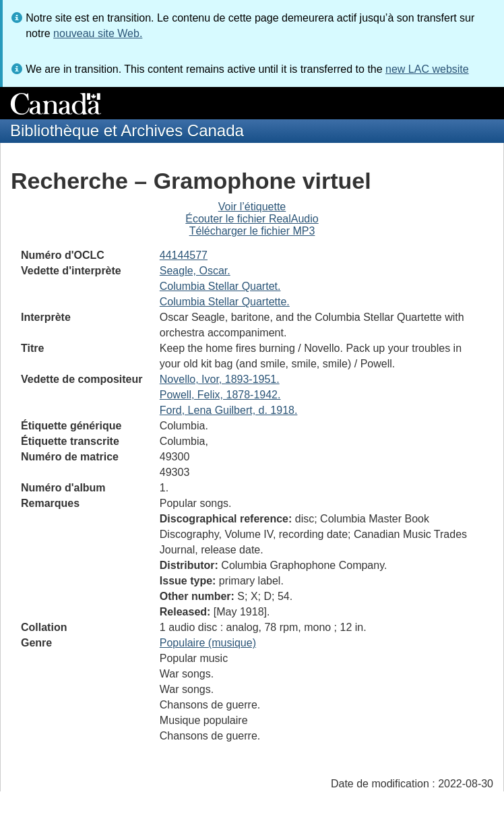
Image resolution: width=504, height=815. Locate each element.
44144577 (184, 255)
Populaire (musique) (208, 643)
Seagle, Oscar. (195, 271)
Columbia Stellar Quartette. (225, 302)
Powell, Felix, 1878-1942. (220, 395)
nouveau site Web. (98, 33)
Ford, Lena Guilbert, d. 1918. (229, 410)
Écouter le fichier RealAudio (252, 219)
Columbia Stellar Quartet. (220, 286)
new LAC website (427, 69)
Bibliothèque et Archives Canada (127, 130)
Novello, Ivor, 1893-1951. (220, 379)
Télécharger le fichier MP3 (252, 231)
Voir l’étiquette (252, 207)
